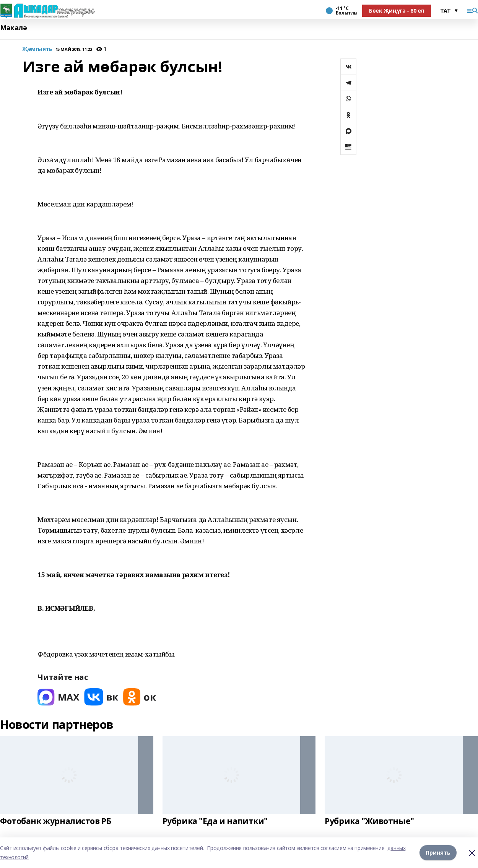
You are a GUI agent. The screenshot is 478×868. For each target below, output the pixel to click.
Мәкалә (13, 28)
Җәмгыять (37, 49)
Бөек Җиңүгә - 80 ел (397, 11)
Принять (438, 853)
